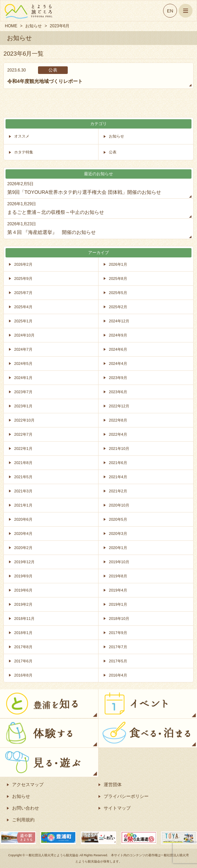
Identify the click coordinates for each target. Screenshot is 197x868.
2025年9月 (23, 279)
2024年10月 (24, 335)
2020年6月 (23, 519)
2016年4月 (118, 675)
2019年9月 (23, 576)
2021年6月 (118, 463)
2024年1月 (23, 378)
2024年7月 (23, 349)
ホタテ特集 (24, 152)
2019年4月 (118, 590)
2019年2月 (23, 604)
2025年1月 (23, 321)
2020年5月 (118, 519)
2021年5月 (23, 477)
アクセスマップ (28, 785)
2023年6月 (118, 392)
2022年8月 (118, 420)
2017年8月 (23, 647)
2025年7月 (23, 293)
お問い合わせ (26, 808)
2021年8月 (23, 463)
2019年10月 (119, 562)
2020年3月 (118, 534)
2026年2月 (23, 264)
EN (170, 11)
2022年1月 (23, 449)
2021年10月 (119, 449)
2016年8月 (23, 675)
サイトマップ (117, 808)
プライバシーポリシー (126, 796)
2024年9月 (118, 335)
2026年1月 (118, 264)
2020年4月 (23, 534)
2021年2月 (118, 491)
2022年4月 (118, 434)
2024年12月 (119, 321)
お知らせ (34, 26)
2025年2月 (118, 307)
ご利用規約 (23, 820)
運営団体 (113, 785)
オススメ (22, 136)
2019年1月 (118, 604)
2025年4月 (23, 307)
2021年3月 (23, 491)
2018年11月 (24, 619)
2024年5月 (23, 364)
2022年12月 (119, 406)
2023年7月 (23, 392)
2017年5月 (118, 661)
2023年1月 (23, 406)
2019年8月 (118, 576)
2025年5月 (118, 293)
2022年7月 (23, 434)
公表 (113, 152)
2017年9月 (118, 633)
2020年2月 (23, 548)
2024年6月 (118, 349)
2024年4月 (118, 364)
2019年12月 (24, 562)
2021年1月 (23, 505)
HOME (11, 26)
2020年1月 (118, 548)
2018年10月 (119, 619)
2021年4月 (118, 477)
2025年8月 (118, 279)
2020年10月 (119, 505)
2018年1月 (23, 633)
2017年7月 (118, 647)
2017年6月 (23, 661)
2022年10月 (24, 420)
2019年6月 (23, 590)
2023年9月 (118, 378)
